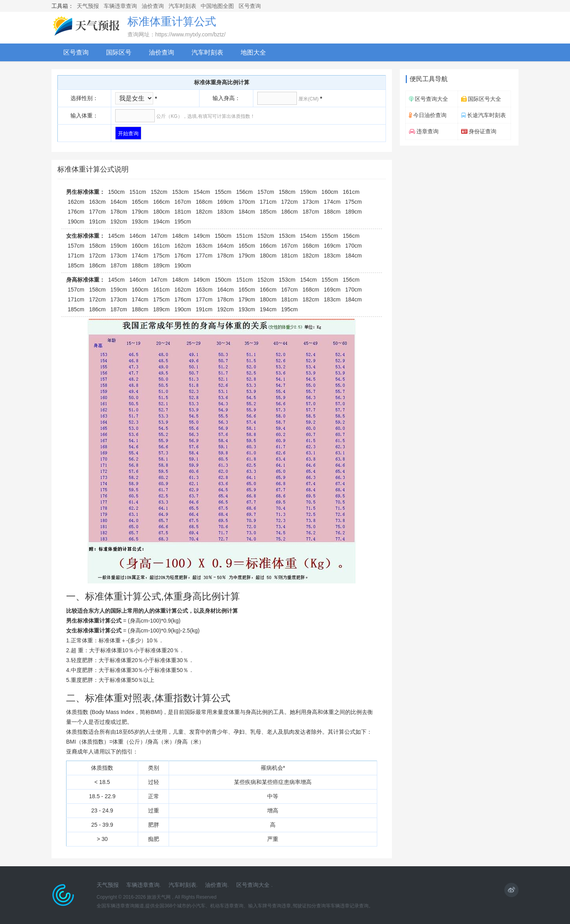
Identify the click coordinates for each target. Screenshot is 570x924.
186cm (289, 212)
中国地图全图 (217, 6)
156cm (244, 192)
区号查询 (250, 6)
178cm (119, 212)
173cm (311, 202)
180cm (161, 212)
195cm (183, 222)
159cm (308, 192)
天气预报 (88, 6)
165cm (140, 202)
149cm (202, 236)
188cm (332, 212)
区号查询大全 (428, 99)
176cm (76, 212)
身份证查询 (479, 131)
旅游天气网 (159, 897)
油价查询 (153, 6)
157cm (266, 192)
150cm (116, 192)
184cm (247, 212)
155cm (223, 192)
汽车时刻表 (182, 6)
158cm (287, 192)
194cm (161, 222)
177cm (97, 212)
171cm (268, 202)
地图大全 (253, 52)
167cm (183, 202)
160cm (330, 192)
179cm (140, 212)
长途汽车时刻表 (484, 115)
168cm (204, 202)
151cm (138, 192)
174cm (332, 202)
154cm (202, 192)
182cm (204, 212)
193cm (140, 222)
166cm (161, 202)
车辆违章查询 (120, 6)
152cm (159, 192)
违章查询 (424, 131)
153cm (180, 192)
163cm (97, 202)
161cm (351, 192)
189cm (353, 212)
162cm (76, 202)
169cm (225, 202)
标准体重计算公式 (172, 22)
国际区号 (119, 52)
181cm (183, 212)
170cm (247, 202)
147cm (159, 236)
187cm (311, 212)
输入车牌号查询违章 (270, 906)
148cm (180, 236)
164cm (119, 202)
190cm (76, 222)
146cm (138, 236)
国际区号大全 (481, 99)
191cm (97, 222)
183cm (225, 212)
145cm (116, 236)
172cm (289, 202)
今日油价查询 (428, 115)
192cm (119, 222)
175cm (353, 202)
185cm (268, 212)
